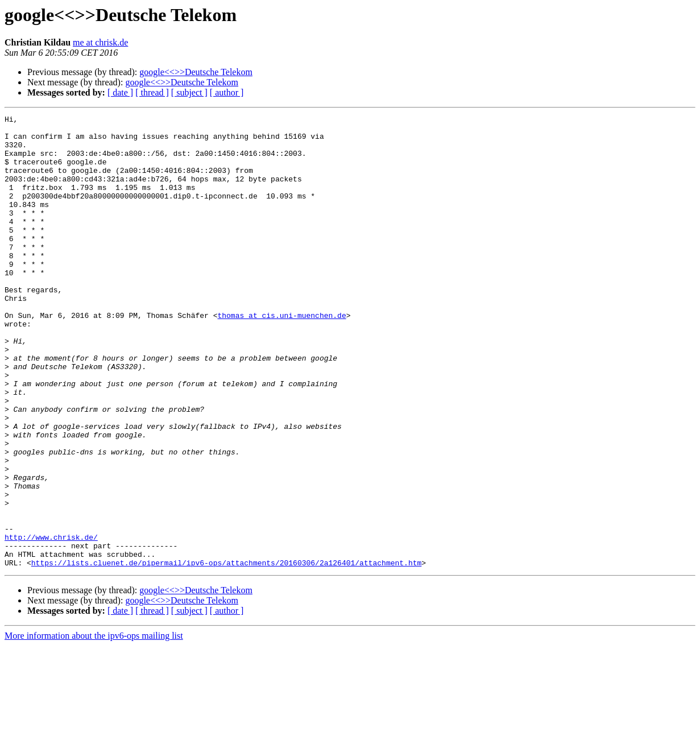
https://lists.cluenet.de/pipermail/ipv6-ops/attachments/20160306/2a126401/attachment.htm (226, 653)
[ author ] (227, 92)
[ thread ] (152, 92)
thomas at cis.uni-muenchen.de (281, 356)
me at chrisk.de (100, 42)
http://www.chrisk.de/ (51, 622)
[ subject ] (189, 92)
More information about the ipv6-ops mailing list (94, 726)
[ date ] (120, 92)
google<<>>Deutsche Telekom (196, 72)
